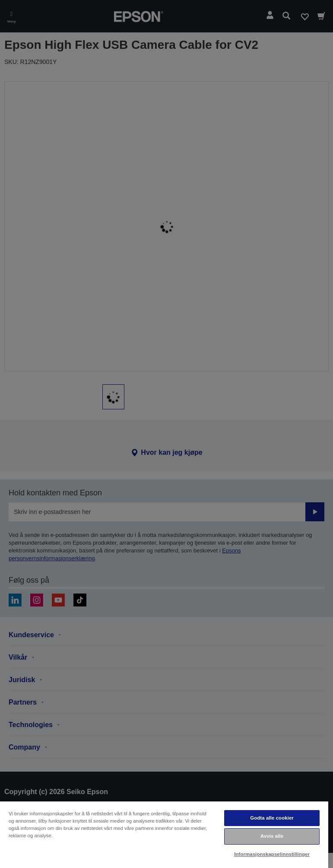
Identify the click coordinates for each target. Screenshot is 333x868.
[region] (164, 834)
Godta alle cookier (272, 818)
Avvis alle (272, 836)
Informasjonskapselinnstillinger (272, 854)
